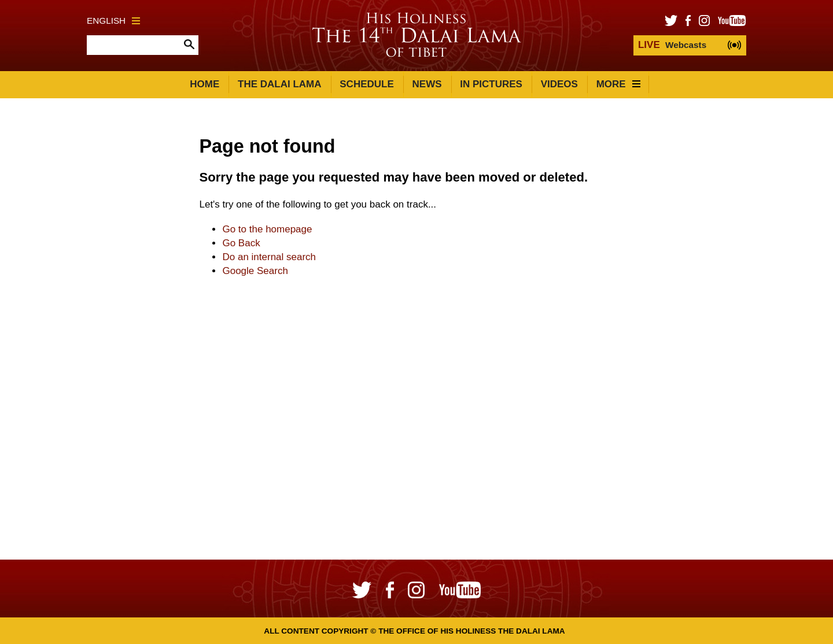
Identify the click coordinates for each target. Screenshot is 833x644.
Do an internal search (269, 257)
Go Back (241, 243)
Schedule (367, 84)
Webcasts (672, 45)
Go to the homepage (267, 229)
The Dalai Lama (279, 84)
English (113, 21)
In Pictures (491, 84)
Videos (559, 84)
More (618, 84)
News (427, 84)
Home (204, 84)
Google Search (255, 271)
